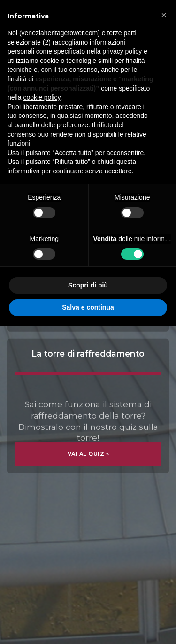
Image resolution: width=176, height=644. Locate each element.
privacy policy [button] (122, 51)
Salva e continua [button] (88, 307)
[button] (164, 15)
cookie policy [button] (42, 97)
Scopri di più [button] (88, 285)
